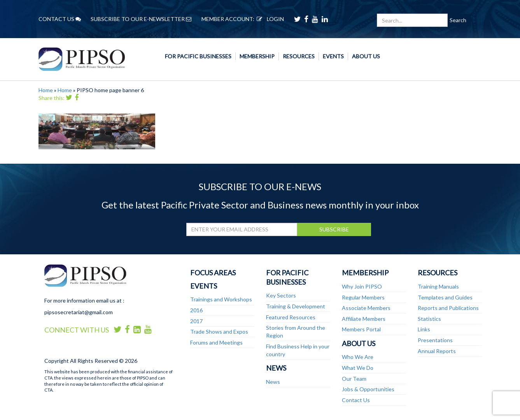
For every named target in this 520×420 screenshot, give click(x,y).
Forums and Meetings (216, 342)
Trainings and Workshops (221, 299)
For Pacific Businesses (198, 56)
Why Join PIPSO (362, 286)
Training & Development (296, 306)
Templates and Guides (445, 297)
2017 (196, 321)
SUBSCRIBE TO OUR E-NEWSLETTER (141, 19)
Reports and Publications (448, 308)
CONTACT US (60, 19)
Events (333, 56)
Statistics (429, 319)
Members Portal (361, 329)
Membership (257, 56)
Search (458, 20)
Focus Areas (213, 273)
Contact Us (356, 400)
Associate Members (366, 308)
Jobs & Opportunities (368, 389)
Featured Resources (291, 317)
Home (46, 90)
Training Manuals (438, 286)
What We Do (358, 368)
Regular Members (363, 297)
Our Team (354, 379)
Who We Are (358, 357)
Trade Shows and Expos (219, 332)
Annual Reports (437, 351)
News (276, 368)
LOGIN (269, 19)
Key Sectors (281, 295)
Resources (299, 56)
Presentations (435, 340)
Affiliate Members (364, 319)
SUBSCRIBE (334, 229)
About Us (366, 56)
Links (424, 329)
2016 (196, 310)
